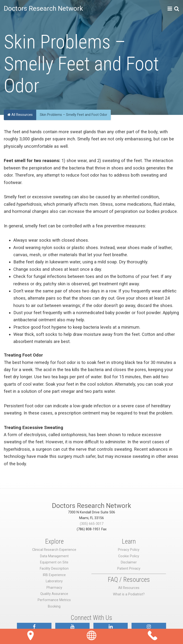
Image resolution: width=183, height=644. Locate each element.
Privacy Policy (129, 550)
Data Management (54, 556)
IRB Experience (54, 575)
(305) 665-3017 (92, 524)
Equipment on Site (54, 562)
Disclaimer (129, 562)
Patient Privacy (129, 569)
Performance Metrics (54, 600)
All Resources (20, 115)
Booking (54, 606)
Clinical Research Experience (54, 550)
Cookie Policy (129, 556)
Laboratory (54, 581)
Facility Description (54, 569)
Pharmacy (54, 588)
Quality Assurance (54, 594)
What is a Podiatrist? (129, 594)
